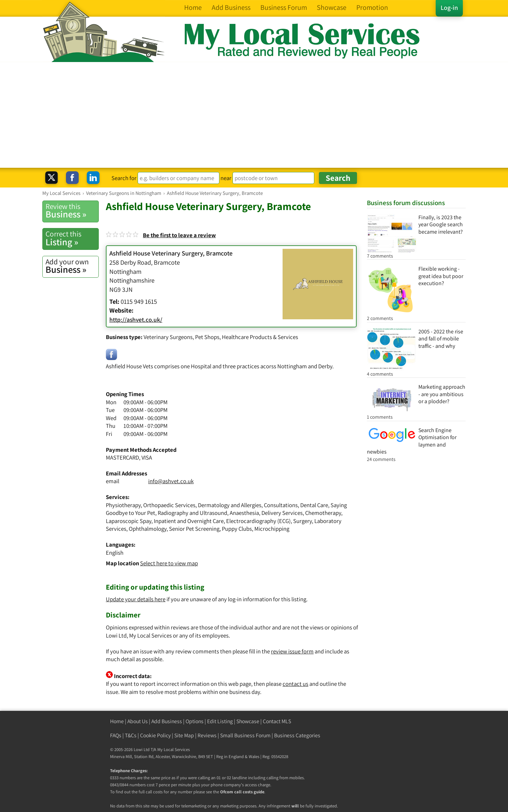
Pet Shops (207, 337)
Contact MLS (277, 721)
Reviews (207, 735)
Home (117, 721)
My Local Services (174, 749)
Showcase (248, 721)
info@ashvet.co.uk (171, 481)
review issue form (292, 651)
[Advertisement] (254, 115)
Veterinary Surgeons (168, 337)
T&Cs (131, 735)
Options (195, 721)
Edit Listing (220, 721)
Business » (72, 211)
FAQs (116, 735)
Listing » (72, 238)
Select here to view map (169, 563)
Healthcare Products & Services (260, 337)
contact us (295, 684)
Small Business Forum (245, 735)
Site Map (184, 735)
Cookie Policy (155, 735)
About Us (138, 721)
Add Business (167, 721)
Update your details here (136, 599)
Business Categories (297, 735)
